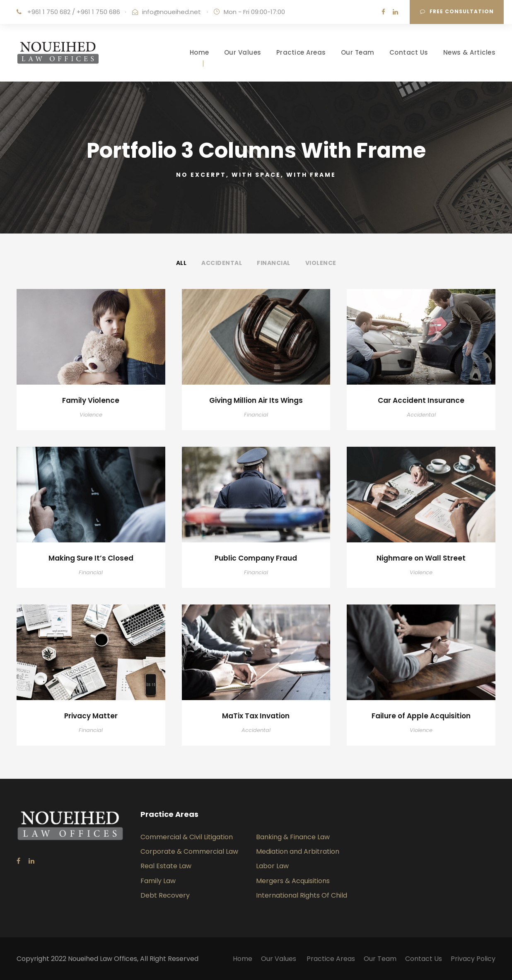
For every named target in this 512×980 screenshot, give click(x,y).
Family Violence (91, 400)
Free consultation (457, 11)
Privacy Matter (91, 716)
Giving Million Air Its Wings (256, 400)
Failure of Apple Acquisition (421, 716)
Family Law (158, 881)
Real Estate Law (166, 866)
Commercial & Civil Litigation (187, 837)
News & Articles (470, 52)
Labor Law (272, 866)
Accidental (222, 263)
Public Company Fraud (256, 558)
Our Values (243, 52)
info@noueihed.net (171, 12)
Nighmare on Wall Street (421, 558)
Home (199, 52)
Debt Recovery (165, 895)
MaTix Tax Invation (256, 716)
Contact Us (409, 52)
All (181, 263)
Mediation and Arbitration (298, 851)
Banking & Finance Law (293, 837)
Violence (321, 263)
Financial (274, 263)
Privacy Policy (473, 959)
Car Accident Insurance (421, 400)
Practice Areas (301, 52)
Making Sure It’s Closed (91, 558)
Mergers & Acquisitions (293, 881)
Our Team (358, 52)
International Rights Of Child (302, 895)
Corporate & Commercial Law (189, 851)
